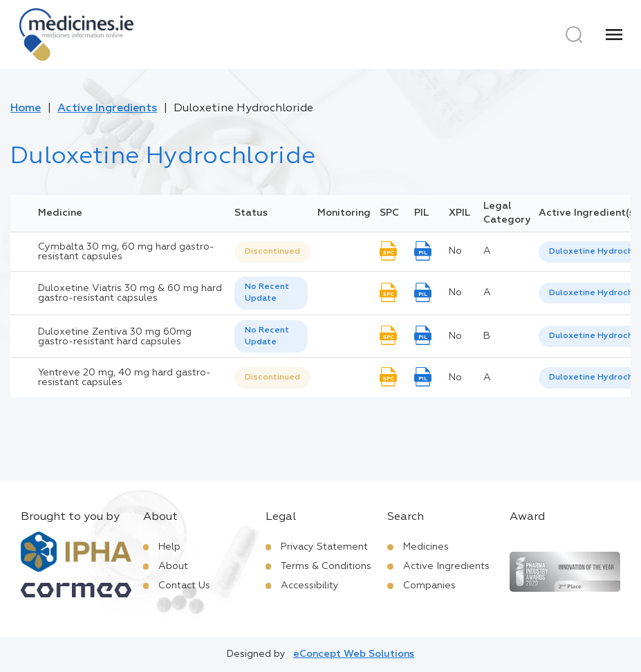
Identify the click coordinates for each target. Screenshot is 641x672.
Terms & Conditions (326, 566)
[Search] (574, 35)
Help (169, 547)
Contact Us (184, 586)
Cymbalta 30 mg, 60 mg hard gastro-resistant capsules (126, 252)
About (173, 566)
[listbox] (272, 252)
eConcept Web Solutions (354, 654)
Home (26, 109)
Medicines (426, 547)
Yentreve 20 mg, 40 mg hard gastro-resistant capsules (124, 377)
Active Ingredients (107, 109)
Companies (429, 586)
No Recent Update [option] (267, 293)
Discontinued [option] (272, 252)
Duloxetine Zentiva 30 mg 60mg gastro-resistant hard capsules (115, 337)
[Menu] (614, 35)
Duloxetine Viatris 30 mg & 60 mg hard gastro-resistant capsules (130, 293)
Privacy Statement (324, 547)
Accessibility (310, 586)
